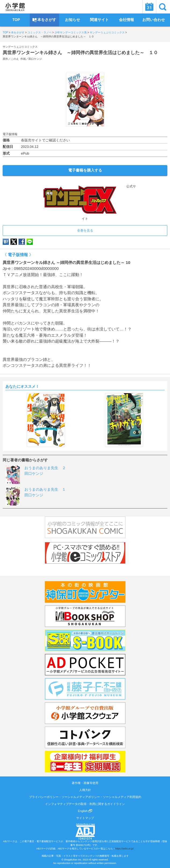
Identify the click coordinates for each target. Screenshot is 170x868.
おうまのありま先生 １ (45, 489)
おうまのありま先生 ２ (45, 468)
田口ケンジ (35, 59)
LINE (30, 242)
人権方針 (85, 790)
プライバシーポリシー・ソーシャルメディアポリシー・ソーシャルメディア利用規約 (85, 797)
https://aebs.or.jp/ (124, 849)
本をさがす (18, 32)
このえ (15, 59)
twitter (14, 242)
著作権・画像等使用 (85, 783)
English (85, 811)
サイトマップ (85, 818)
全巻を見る (85, 231)
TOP (5, 32)
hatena (6, 242)
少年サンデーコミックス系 (71, 32)
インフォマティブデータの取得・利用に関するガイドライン (85, 804)
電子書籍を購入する (85, 170)
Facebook (22, 242)
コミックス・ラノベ (39, 32)
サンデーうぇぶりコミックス (107, 32)
